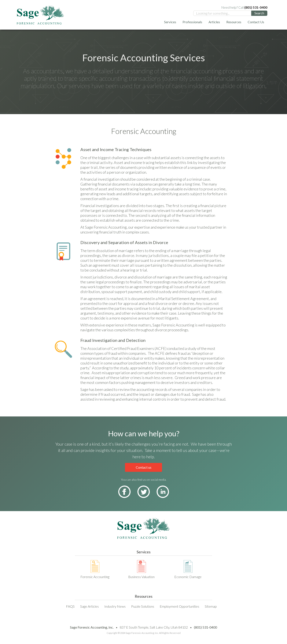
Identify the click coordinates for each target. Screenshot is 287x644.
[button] (170, 22)
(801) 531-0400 (205, 627)
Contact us (144, 467)
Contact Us (256, 22)
